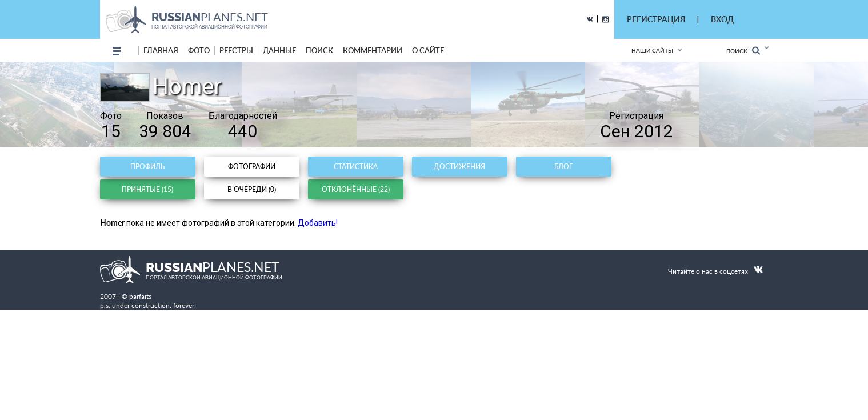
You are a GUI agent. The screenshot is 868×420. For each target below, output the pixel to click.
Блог (563, 167)
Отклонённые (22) (356, 189)
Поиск (743, 51)
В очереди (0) (252, 189)
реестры (236, 50)
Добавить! (318, 223)
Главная (161, 50)
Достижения (459, 167)
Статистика (356, 167)
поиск (319, 50)
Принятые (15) (147, 189)
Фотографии (252, 167)
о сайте (428, 50)
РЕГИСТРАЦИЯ (656, 19)
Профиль (147, 167)
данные (279, 50)
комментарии (373, 50)
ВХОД (722, 19)
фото (199, 50)
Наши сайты (652, 50)
